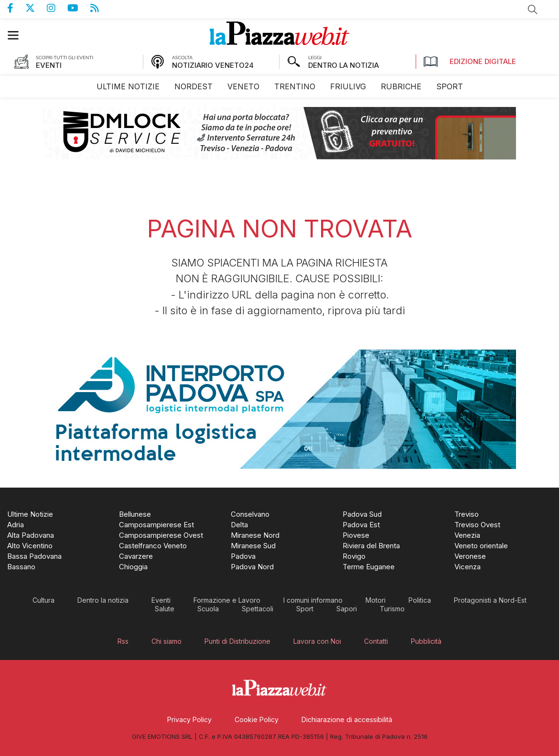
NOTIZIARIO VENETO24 (213, 65)
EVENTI (49, 65)
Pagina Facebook (16, 8)
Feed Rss (101, 8)
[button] (18, 35)
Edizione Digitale (470, 62)
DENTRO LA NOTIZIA (344, 65)
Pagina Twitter (36, 8)
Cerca (533, 10)
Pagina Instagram (57, 8)
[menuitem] (128, 87)
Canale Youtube (79, 8)
